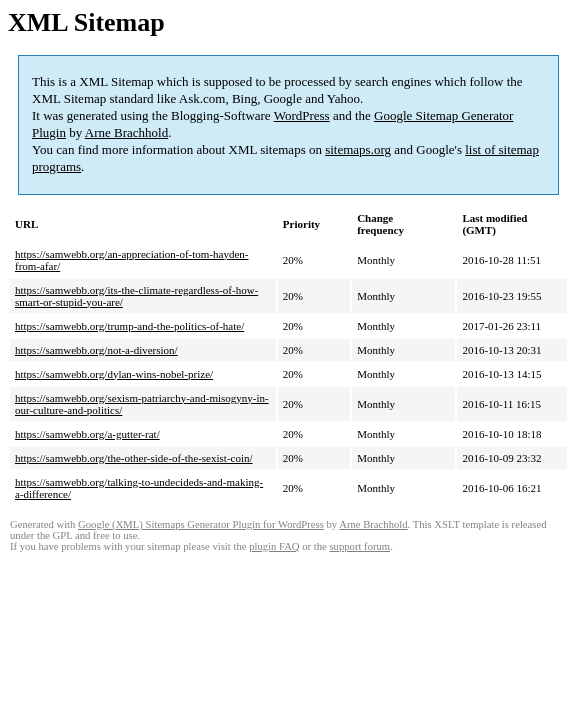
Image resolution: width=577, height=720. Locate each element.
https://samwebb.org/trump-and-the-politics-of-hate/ (129, 326)
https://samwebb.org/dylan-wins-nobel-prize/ (114, 374)
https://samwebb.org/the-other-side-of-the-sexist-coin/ (134, 458)
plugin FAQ (274, 546)
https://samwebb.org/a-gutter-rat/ (87, 434)
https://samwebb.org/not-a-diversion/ (96, 350)
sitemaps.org (358, 149)
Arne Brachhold (126, 132)
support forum (359, 546)
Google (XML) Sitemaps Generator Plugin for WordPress (201, 524)
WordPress (302, 115)
